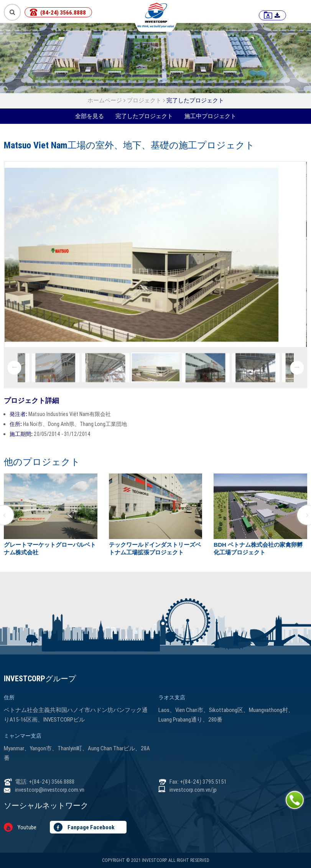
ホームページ (105, 100)
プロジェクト (144, 100)
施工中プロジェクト (210, 116)
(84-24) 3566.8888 (63, 12)
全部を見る (90, 116)
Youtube (20, 827)
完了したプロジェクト (195, 100)
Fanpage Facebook (84, 827)
